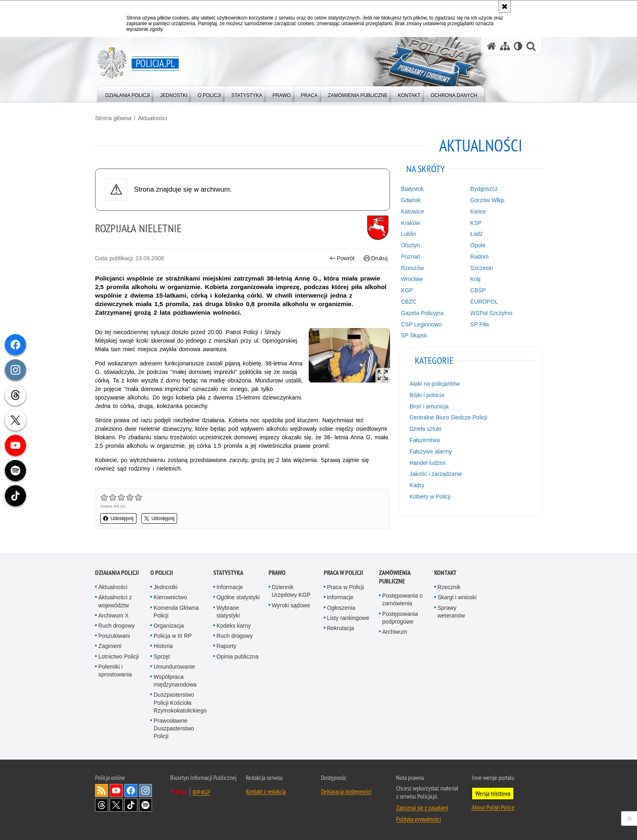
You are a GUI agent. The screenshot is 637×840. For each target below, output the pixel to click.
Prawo (277, 573)
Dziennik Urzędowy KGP (291, 591)
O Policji (162, 573)
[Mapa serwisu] (505, 46)
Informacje (230, 587)
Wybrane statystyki (228, 612)
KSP (476, 223)
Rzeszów (413, 268)
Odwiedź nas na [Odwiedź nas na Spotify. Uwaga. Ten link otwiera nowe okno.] (145, 805)
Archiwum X (114, 615)
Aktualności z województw (115, 601)
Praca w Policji (343, 573)
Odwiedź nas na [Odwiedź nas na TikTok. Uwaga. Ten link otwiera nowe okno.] (131, 805)
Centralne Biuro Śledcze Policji (448, 417)
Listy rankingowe (348, 618)
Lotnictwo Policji (119, 656)
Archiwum (395, 632)
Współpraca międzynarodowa (175, 681)
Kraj (476, 279)
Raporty (226, 646)
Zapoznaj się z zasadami (422, 808)
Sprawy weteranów (451, 612)
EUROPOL (484, 302)
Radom (480, 257)
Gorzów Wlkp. (488, 200)
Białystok (412, 189)
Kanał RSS (102, 790)
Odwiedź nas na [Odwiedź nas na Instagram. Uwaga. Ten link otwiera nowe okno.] (145, 790)
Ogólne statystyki (238, 597)
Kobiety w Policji (430, 497)
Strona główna (113, 118)
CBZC (409, 302)
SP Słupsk (414, 335)
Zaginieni (110, 646)
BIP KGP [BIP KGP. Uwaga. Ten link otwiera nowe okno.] (201, 792)
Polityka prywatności (418, 819)
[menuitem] (128, 94)
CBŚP (478, 290)
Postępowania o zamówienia (403, 599)
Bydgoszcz (484, 189)
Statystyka (228, 573)
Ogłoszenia (341, 608)
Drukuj (376, 258)
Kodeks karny (234, 626)
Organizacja (169, 626)
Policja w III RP (173, 636)
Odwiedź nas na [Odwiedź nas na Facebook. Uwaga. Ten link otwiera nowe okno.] (131, 790)
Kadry (417, 485)
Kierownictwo (170, 597)
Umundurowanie (174, 667)
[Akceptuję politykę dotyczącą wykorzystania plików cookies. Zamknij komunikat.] (505, 6)
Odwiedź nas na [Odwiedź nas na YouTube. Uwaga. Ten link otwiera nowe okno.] (116, 790)
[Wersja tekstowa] (518, 46)
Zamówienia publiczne (395, 577)
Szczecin (482, 268)
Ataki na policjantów (435, 384)
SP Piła (480, 324)
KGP (407, 290)
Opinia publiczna (238, 656)
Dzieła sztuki (426, 429)
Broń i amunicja (429, 406)
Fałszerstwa (425, 440)
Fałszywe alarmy (431, 451)
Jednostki (166, 587)
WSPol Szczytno (491, 313)
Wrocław (412, 279)
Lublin (408, 234)
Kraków (411, 223)
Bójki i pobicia (427, 395)
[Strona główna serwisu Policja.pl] (492, 46)
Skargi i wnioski (457, 597)
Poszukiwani (114, 636)
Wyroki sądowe (291, 605)
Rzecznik (449, 587)
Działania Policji (117, 573)
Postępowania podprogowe (400, 618)
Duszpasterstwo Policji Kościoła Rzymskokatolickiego (180, 702)
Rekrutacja (341, 628)
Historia (163, 646)
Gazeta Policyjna (422, 313)
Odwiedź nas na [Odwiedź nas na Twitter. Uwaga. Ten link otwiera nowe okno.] (116, 805)
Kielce (478, 212)
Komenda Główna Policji (176, 612)
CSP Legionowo (421, 324)
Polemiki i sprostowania (115, 670)
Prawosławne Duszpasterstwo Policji (174, 728)
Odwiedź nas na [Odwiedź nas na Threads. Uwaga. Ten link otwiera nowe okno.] (102, 805)
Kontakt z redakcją (266, 791)
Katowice (413, 212)
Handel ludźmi (428, 463)
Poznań (411, 257)
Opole (478, 245)
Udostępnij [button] (118, 518)
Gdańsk (411, 200)
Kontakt (445, 573)
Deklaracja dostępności (346, 791)
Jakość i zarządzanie (436, 474)
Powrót (342, 258)
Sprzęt (162, 656)
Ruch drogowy (117, 626)
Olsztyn (411, 245)
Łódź (477, 234)
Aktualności (152, 118)
